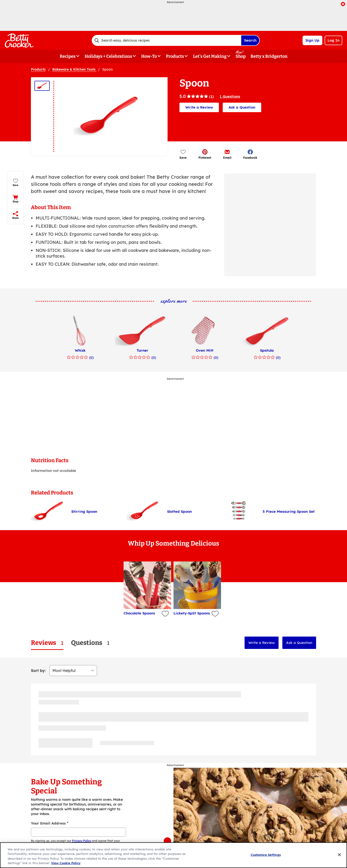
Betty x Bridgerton (269, 56)
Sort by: (38, 671)
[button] (205, 154)
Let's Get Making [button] (210, 56)
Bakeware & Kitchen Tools (74, 69)
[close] (343, 5)
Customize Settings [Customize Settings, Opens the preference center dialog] (266, 855)
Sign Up (312, 40)
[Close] (339, 855)
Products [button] (175, 56)
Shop (241, 56)
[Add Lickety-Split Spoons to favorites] (214, 614)
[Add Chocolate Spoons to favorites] (165, 614)
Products (38, 69)
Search (250, 40)
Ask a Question (242, 107)
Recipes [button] (68, 56)
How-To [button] (149, 56)
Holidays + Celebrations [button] (108, 56)
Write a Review (199, 107)
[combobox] (166, 40)
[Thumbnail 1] (42, 86)
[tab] (47, 643)
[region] (173, 855)
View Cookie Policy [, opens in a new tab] (66, 863)
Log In (333, 40)
